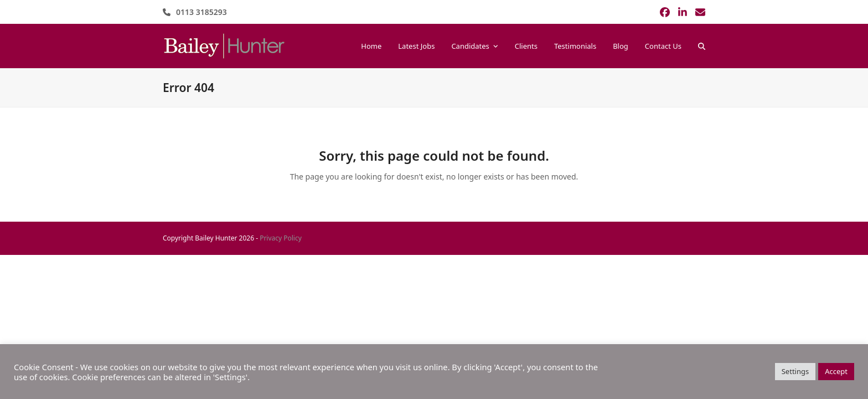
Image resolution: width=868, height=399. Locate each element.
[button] (702, 46)
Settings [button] (795, 371)
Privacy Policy (281, 238)
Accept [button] (836, 371)
